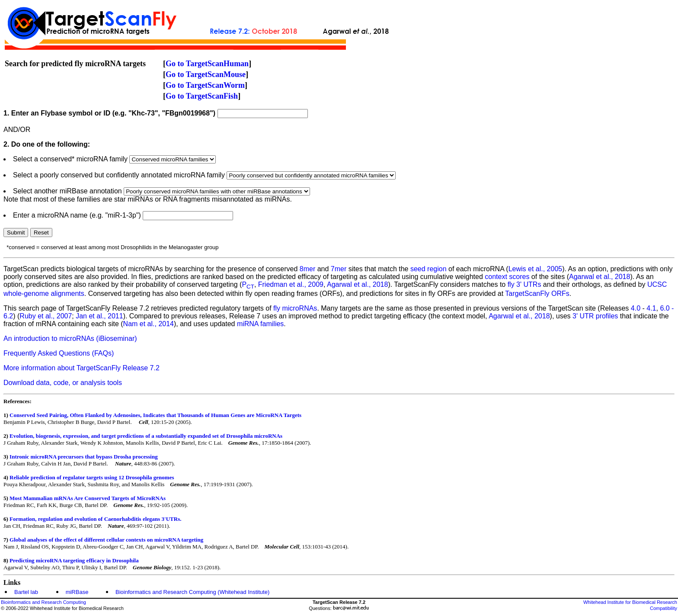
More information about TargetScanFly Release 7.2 (82, 368)
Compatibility (664, 608)
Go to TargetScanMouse (206, 74)
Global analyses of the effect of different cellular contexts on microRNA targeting (106, 540)
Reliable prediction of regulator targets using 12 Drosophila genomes (92, 477)
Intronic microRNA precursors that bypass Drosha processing (84, 457)
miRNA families (260, 324)
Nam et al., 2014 (149, 324)
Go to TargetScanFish (202, 96)
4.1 (651, 308)
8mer (307, 269)
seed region (429, 269)
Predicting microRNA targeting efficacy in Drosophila (74, 560)
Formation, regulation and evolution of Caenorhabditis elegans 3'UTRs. (95, 519)
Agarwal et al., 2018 (600, 277)
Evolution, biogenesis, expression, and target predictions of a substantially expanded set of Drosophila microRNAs (146, 436)
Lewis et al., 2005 (536, 269)
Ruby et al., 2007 (46, 316)
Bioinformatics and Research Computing (43, 602)
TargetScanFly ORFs (537, 294)
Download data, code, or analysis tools (63, 383)
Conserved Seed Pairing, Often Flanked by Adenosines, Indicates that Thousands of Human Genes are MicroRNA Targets (155, 415)
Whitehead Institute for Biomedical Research (630, 602)
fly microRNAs (295, 308)
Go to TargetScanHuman (207, 64)
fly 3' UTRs (524, 284)
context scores (507, 277)
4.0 (636, 308)
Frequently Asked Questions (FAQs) (59, 353)
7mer (339, 269)
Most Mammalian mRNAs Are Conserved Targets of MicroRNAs (88, 498)
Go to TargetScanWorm (205, 85)
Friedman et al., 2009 (291, 284)
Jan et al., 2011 (99, 316)
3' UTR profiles (595, 316)
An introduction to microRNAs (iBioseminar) (70, 338)
